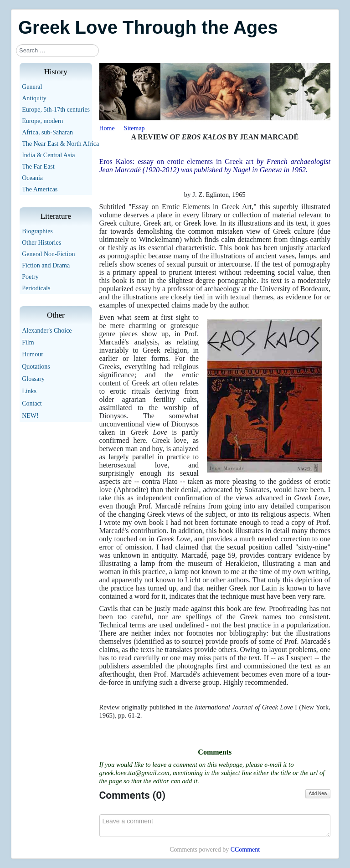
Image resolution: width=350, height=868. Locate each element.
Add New (318, 794)
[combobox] (57, 51)
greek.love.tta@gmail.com (134, 773)
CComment (245, 850)
